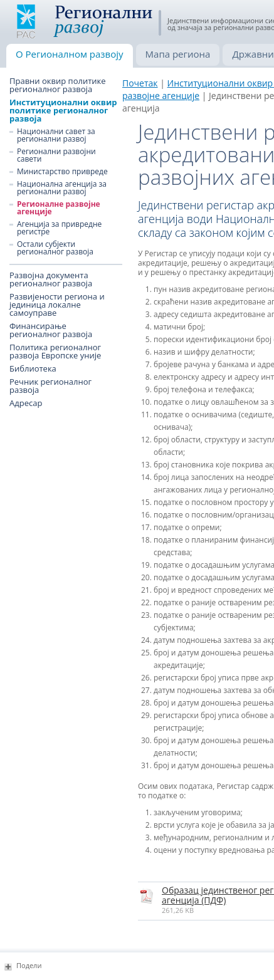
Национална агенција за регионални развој (62, 188)
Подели (29, 965)
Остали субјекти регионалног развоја (55, 248)
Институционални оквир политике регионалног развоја (63, 111)
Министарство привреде (62, 172)
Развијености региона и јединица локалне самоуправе (57, 305)
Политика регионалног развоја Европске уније (55, 352)
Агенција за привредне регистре (59, 228)
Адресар (26, 403)
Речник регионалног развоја (50, 386)
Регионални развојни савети (56, 155)
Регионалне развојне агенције (59, 208)
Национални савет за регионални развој (56, 135)
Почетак (140, 83)
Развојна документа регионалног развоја (51, 279)
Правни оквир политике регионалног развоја (58, 85)
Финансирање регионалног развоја (51, 330)
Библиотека (33, 369)
